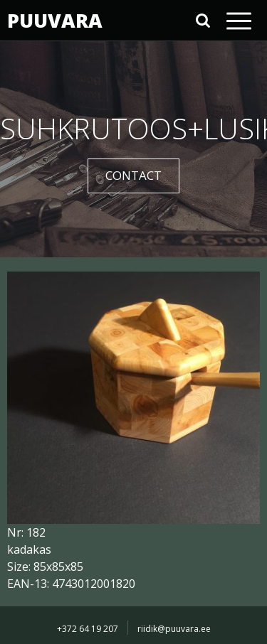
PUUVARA (53, 20)
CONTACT (133, 175)
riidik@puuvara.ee (174, 629)
